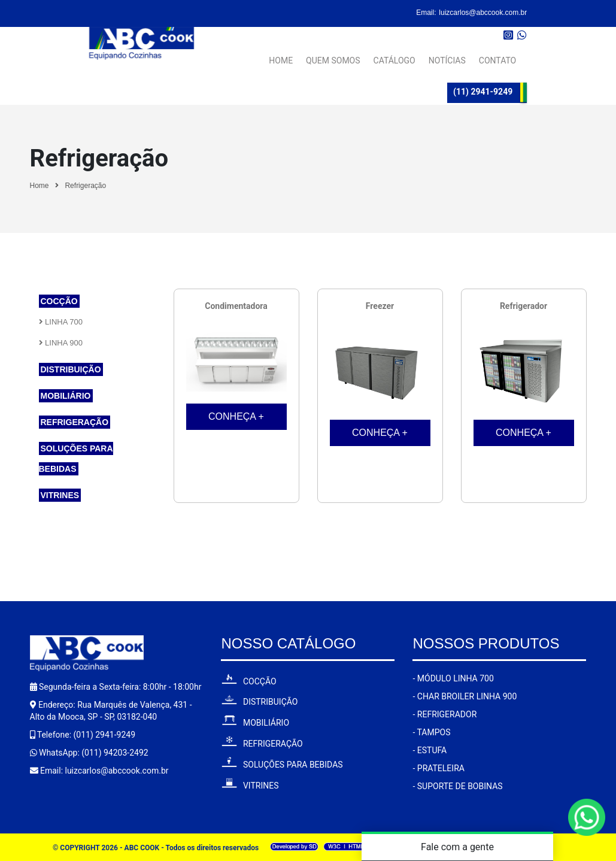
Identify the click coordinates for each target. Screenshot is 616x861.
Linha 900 (61, 343)
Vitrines (60, 495)
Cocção (59, 301)
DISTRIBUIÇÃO (259, 702)
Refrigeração (85, 186)
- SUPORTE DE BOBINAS (457, 786)
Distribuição (71, 369)
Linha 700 (61, 322)
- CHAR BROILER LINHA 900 (465, 696)
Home (40, 186)
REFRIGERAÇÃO (262, 744)
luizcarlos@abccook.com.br (483, 13)
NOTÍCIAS (447, 56)
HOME (281, 56)
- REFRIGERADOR (444, 714)
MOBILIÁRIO (255, 723)
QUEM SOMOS (333, 56)
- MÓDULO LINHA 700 (453, 678)
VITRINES (250, 786)
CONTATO (497, 56)
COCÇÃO (248, 681)
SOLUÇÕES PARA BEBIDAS (282, 765)
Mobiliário (66, 396)
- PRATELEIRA (438, 768)
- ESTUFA (430, 750)
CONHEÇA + (236, 416)
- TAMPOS (431, 732)
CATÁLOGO (395, 56)
